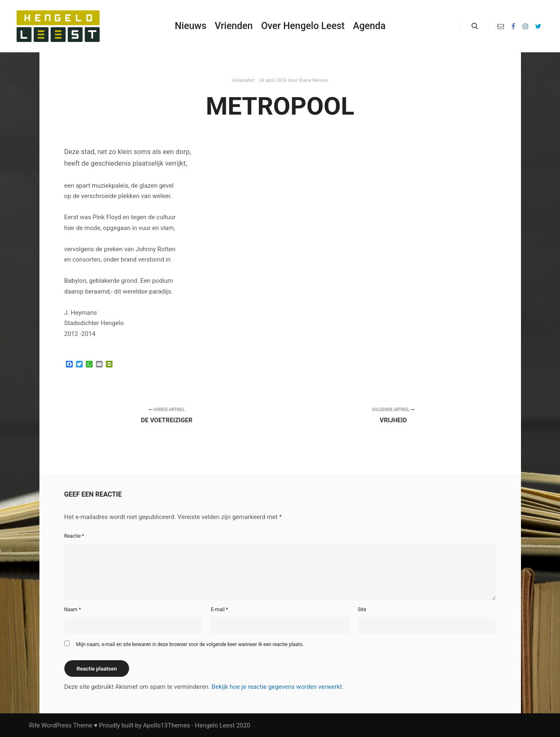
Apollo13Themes (166, 725)
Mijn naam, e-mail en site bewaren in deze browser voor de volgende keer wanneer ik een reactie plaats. (190, 644)
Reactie (74, 536)
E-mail (219, 610)
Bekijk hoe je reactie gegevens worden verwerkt (277, 687)
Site (362, 610)
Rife (34, 725)
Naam (73, 610)
